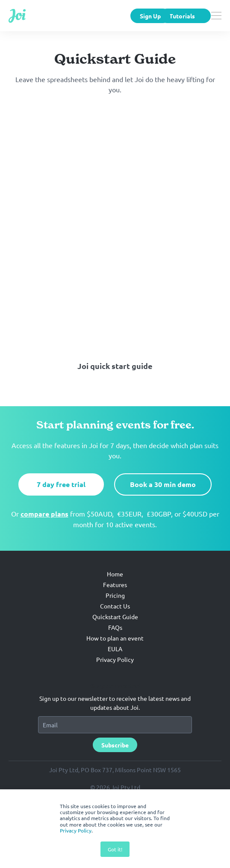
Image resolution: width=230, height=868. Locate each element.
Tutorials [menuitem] (182, 16)
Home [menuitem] (115, 603)
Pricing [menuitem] (115, 625)
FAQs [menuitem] (115, 657)
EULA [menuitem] (115, 678)
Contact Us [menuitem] (115, 635)
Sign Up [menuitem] (150, 16)
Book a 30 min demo (163, 514)
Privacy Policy (76, 830)
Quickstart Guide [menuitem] (115, 646)
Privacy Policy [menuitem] (115, 689)
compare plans (44, 543)
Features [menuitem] (115, 614)
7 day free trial (61, 514)
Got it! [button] (115, 849)
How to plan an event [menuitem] (115, 667)
